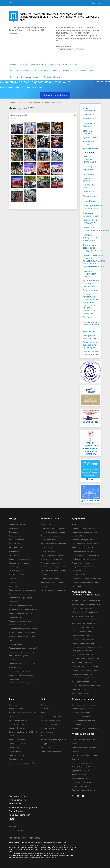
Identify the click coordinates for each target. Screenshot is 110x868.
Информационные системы (51, 559)
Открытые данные (88, 179)
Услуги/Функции (70, 64)
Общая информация (89, 109)
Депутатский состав (17, 709)
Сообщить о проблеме (55, 95)
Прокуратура (89, 196)
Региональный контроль (82, 662)
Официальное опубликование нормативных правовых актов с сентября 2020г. (84, 532)
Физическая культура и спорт (91, 215)
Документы (53, 64)
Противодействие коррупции (52, 582)
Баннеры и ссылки (48, 728)
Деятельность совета (17, 740)
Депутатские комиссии (18, 720)
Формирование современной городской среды (91, 248)
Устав (74, 524)
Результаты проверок (49, 551)
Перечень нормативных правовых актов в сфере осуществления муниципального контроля (85, 624)
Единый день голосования (51, 751)
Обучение (44, 736)
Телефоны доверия (88, 132)
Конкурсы (44, 744)
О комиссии (45, 705)
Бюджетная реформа (80, 778)
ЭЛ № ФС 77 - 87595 (39, 846)
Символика (88, 115)
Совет (54, 71)
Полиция (87, 191)
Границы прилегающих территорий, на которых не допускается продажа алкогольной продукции (90, 304)
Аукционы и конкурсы (81, 563)
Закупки (44, 586)
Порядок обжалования (81, 713)
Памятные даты (90, 174)
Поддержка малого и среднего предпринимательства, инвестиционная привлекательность (94, 261)
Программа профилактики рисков (85, 658)
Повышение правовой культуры (53, 740)
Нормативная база (16, 755)
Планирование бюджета (81, 782)
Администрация (36, 64)
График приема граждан (19, 744)
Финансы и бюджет (52, 77)
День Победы (46, 747)
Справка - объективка (80, 786)
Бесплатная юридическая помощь (89, 274)
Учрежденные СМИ (90, 186)
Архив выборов (47, 732)
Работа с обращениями (50, 724)
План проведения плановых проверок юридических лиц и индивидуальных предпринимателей (86, 643)
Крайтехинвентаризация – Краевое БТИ (91, 283)
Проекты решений (16, 751)
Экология (87, 317)
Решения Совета (15, 759)
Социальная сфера (89, 125)
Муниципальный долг (81, 771)
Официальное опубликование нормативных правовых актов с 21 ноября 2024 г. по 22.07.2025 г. (85, 555)
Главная (14, 64)
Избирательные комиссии (51, 716)
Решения (44, 709)
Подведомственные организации (53, 544)
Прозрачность (78, 724)
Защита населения (48, 547)
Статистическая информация (52, 555)
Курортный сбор (91, 138)
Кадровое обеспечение (50, 578)
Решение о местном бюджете (83, 790)
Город (22, 64)
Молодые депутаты (17, 724)
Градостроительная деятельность (92, 207)
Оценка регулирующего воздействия (86, 578)
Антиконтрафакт (91, 290)
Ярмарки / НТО (90, 331)
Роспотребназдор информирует (91, 353)
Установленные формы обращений (86, 728)
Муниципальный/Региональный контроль (28, 71)
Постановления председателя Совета (23, 763)
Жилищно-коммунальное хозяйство (90, 238)
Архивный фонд (91, 148)
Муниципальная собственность (53, 590)
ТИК (90, 71)
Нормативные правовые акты (84, 720)
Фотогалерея (35, 102)
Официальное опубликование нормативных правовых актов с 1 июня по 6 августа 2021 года (85, 544)
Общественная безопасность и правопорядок (90, 345)
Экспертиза (76, 571)
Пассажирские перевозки (90, 168)
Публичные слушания (80, 575)
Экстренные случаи (89, 143)
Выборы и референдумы (50, 720)
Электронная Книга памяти (90, 337)
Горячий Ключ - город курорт (90, 221)
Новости (44, 713)
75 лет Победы (90, 201)
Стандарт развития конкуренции (89, 159)
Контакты (14, 77)
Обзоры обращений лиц (81, 716)
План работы (14, 747)
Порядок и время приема (82, 709)
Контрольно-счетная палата (74, 71)
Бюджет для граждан (80, 774)
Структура (13, 705)
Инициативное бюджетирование (91, 325)
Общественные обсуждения (83, 567)
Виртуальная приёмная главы (84, 705)
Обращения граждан (30, 77)
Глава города (46, 524)
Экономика (88, 119)
